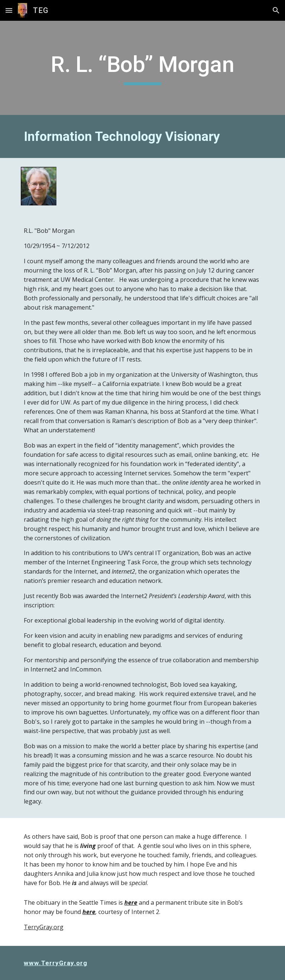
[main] (142, 68)
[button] (9, 10)
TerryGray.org (44, 927)
